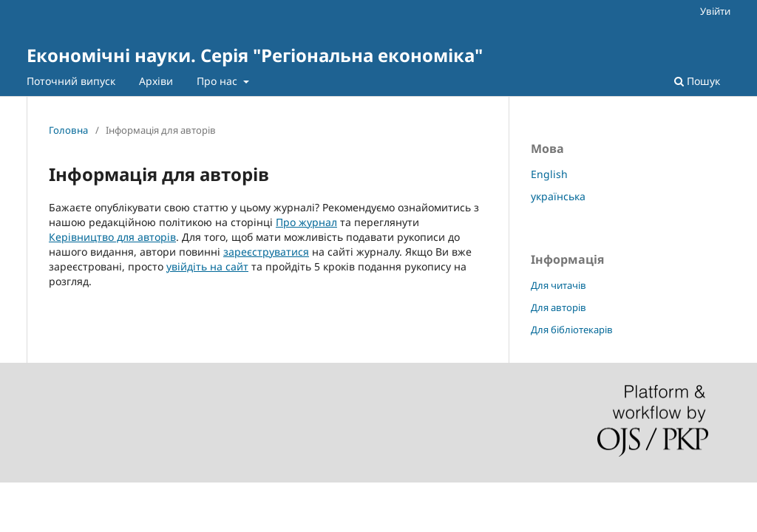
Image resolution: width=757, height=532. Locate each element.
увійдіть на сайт (207, 266)
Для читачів (559, 285)
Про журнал (306, 222)
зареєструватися (266, 252)
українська (558, 196)
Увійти (715, 11)
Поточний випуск (71, 81)
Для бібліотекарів (572, 330)
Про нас (218, 81)
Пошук (697, 81)
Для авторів (559, 307)
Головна (68, 130)
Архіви (156, 81)
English (549, 174)
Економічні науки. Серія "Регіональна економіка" (255, 55)
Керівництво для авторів (112, 237)
